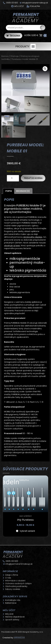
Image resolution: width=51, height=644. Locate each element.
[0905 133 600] (4, 3)
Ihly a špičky (26, 516)
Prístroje (15, 56)
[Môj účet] (12, 6)
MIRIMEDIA (19, 638)
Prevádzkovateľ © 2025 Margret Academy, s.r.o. (23, 632)
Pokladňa (35, 6)
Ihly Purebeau (26, 520)
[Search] (43, 28)
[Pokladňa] (28, 6)
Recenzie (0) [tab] (23, 191)
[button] (33, 46)
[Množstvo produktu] (13, 178)
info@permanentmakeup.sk (35, 3)
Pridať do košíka (33, 178)
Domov (5, 56)
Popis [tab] (9, 191)
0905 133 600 (12, 3)
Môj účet (19, 6)
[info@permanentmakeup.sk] (20, 3)
